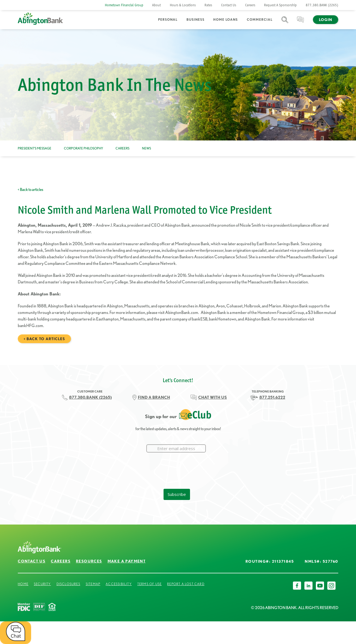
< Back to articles (30, 190)
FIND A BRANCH (154, 397)
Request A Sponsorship (280, 5)
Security (42, 584)
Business (195, 20)
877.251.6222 (272, 397)
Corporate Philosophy (84, 148)
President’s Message (35, 148)
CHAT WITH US (213, 397)
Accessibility (119, 584)
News (146, 148)
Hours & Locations (183, 5)
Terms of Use (149, 584)
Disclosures (68, 584)
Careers (250, 5)
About (156, 5)
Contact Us (229, 5)
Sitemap (93, 584)
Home (23, 584)
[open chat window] (16, 633)
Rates (208, 5)
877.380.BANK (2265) (322, 5)
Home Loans (226, 20)
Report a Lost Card (186, 584)
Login (326, 20)
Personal (168, 20)
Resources (89, 561)
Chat (300, 23)
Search (285, 23)
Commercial (260, 20)
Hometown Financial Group (124, 5)
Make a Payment (127, 561)
